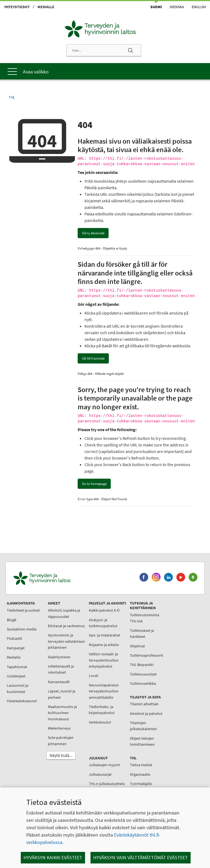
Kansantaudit (59, 682)
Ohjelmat (137, 646)
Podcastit (14, 638)
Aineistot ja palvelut (146, 713)
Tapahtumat (17, 667)
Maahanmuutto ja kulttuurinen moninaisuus (62, 713)
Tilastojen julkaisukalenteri (143, 726)
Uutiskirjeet (16, 676)
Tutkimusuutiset (143, 674)
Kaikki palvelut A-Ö (104, 610)
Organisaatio (140, 774)
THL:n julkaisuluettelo (107, 784)
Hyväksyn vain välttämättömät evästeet (141, 857)
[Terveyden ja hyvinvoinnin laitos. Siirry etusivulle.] (66, 578)
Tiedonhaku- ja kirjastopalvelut (102, 710)
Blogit (12, 620)
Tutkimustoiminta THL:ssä (145, 618)
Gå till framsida (93, 358)
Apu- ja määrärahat (104, 635)
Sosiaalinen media (22, 629)
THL (12, 97)
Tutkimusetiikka (143, 683)
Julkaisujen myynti (104, 765)
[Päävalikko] (105, 71)
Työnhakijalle (141, 784)
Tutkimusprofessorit (146, 655)
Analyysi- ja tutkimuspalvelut (103, 623)
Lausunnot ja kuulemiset (17, 688)
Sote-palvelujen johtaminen (61, 740)
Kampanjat (16, 648)
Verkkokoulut (100, 722)
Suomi (156, 7)
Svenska (177, 7)
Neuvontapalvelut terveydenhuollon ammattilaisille (104, 691)
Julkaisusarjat (100, 774)
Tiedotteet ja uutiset (23, 610)
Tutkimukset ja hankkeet (142, 633)
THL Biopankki (142, 665)
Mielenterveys (59, 728)
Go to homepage (94, 484)
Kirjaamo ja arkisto (104, 645)
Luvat (94, 676)
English (199, 7)
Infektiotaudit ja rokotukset (61, 669)
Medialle (46, 7)
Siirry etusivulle (93, 233)
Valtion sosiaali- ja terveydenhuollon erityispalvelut (104, 660)
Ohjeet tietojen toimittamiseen (142, 741)
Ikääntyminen (59, 657)
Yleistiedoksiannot (22, 701)
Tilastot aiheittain (144, 704)
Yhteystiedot (17, 7)
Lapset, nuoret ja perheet (62, 694)
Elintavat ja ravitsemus (66, 626)
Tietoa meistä (141, 765)
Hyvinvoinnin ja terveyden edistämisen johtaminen (66, 641)
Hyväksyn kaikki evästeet (53, 857)
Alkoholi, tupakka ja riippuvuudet (64, 613)
